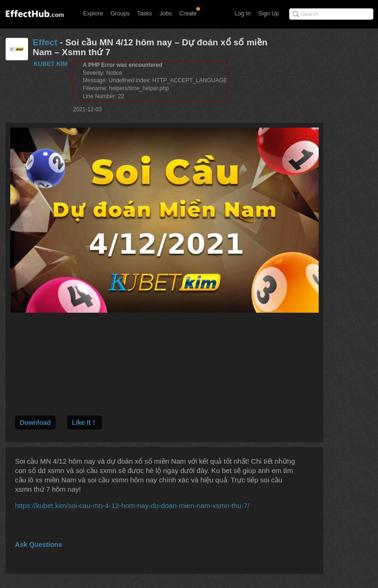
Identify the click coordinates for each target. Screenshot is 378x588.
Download (35, 423)
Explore (93, 14)
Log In (243, 14)
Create (188, 14)
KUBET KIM (50, 64)
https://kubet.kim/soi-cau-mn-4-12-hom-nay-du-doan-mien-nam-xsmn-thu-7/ (132, 506)
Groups (120, 14)
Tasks (144, 14)
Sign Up (269, 14)
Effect (45, 42)
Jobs (165, 14)
